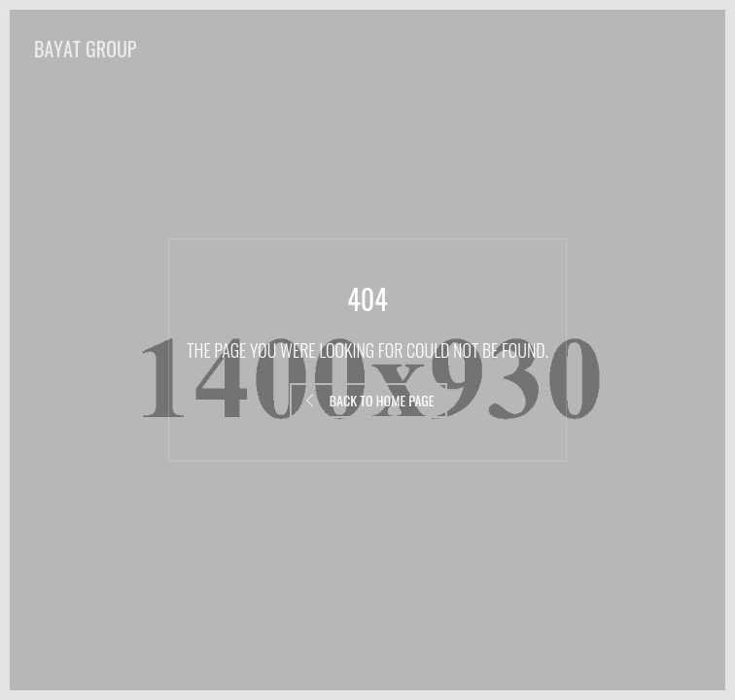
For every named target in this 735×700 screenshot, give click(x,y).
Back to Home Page (369, 400)
